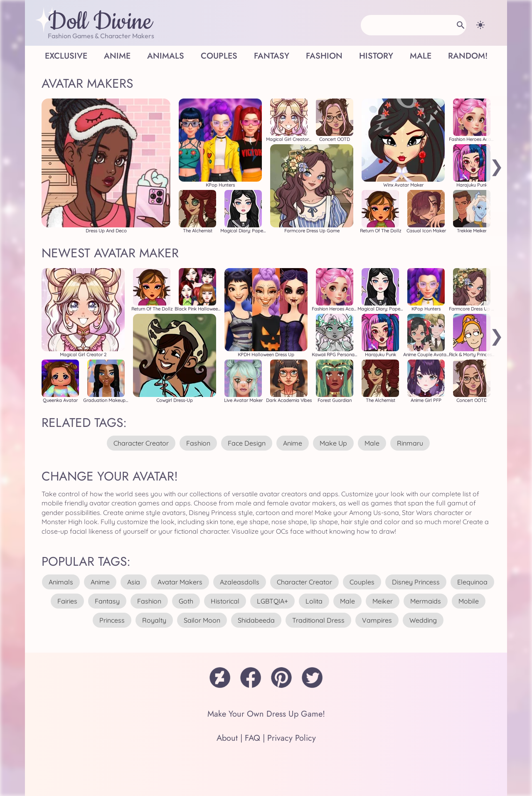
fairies (67, 601)
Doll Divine (100, 22)
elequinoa (472, 582)
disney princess (416, 582)
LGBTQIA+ (272, 601)
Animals (166, 56)
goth (186, 601)
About (227, 738)
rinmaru (410, 443)
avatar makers (180, 582)
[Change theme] (480, 25)
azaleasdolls (240, 582)
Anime (117, 56)
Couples (219, 56)
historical (225, 601)
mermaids (426, 601)
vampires (377, 620)
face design (247, 443)
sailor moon (202, 620)
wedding (423, 620)
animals (61, 582)
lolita (314, 601)
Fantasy (272, 56)
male (372, 443)
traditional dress (318, 620)
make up (333, 443)
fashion (198, 443)
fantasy (107, 601)
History (376, 56)
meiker (383, 601)
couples (362, 582)
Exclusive (66, 56)
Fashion (324, 56)
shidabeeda (256, 620)
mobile (469, 601)
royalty (154, 620)
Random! (468, 56)
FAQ (252, 738)
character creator (141, 443)
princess (112, 620)
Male (421, 56)
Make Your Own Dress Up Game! (266, 714)
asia (134, 582)
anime (293, 443)
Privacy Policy (292, 738)
